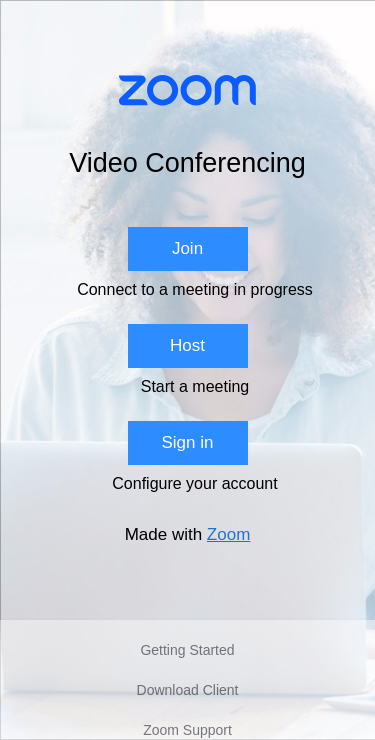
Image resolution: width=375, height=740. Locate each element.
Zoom (228, 534)
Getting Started (187, 650)
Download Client (188, 690)
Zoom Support (187, 730)
